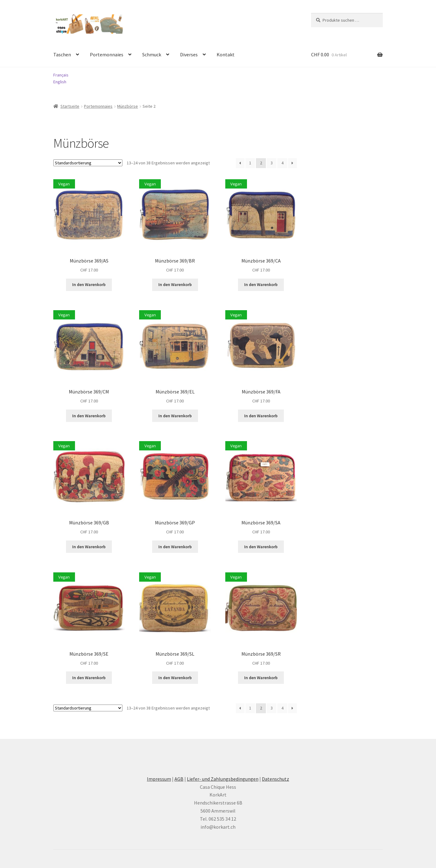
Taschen (62, 54)
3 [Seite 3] (272, 163)
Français (61, 75)
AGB (179, 779)
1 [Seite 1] (250, 163)
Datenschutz (275, 779)
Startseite (70, 106)
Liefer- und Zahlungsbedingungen (223, 779)
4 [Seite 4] (282, 163)
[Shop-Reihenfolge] (88, 163)
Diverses (189, 54)
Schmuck (152, 54)
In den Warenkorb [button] (89, 284)
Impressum (159, 779)
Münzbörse (128, 106)
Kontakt (226, 54)
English (60, 82)
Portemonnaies (107, 54)
